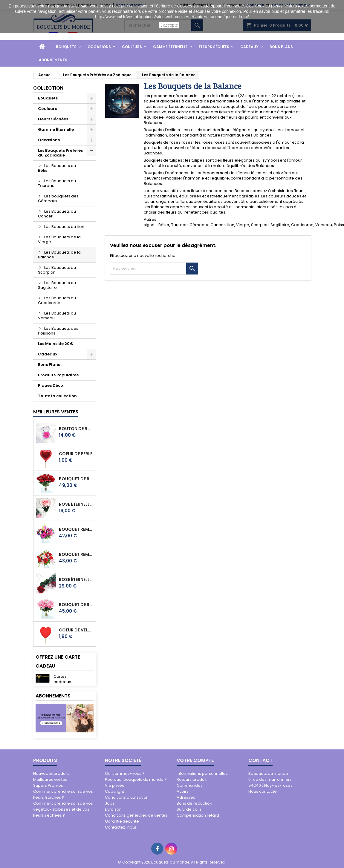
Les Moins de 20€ (56, 344)
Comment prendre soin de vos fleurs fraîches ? (63, 794)
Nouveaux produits (51, 773)
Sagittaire (280, 225)
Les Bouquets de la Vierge (59, 239)
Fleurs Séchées (214, 47)
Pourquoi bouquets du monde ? (136, 779)
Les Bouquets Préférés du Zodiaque (60, 153)
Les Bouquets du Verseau (57, 316)
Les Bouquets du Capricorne (57, 300)
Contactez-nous (121, 827)
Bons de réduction (194, 803)
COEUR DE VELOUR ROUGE (76, 630)
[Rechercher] (148, 269)
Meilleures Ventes (56, 412)
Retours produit (192, 779)
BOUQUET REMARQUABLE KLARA (76, 529)
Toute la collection (57, 396)
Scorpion (260, 225)
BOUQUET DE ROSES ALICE (76, 605)
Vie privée (115, 785)
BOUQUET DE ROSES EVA (76, 479)
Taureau (179, 225)
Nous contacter (263, 791)
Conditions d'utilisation (127, 797)
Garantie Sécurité (122, 821)
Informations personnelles (202, 773)
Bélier (164, 225)
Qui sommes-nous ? (125, 773)
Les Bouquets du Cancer (57, 214)
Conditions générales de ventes (136, 815)
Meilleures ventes (50, 779)
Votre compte (195, 760)
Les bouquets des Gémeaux (58, 198)
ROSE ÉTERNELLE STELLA (76, 579)
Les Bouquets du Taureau (57, 183)
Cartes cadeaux (62, 679)
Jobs (110, 803)
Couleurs (132, 47)
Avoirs (183, 791)
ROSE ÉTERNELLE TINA (76, 504)
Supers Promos (48, 785)
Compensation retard (198, 815)
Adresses (186, 797)
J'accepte (169, 25)
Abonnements (53, 60)
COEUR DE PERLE (76, 454)
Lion (231, 225)
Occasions (99, 47)
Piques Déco (51, 385)
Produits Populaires (58, 375)
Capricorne (302, 225)
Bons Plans (281, 47)
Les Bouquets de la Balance (59, 255)
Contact (260, 760)
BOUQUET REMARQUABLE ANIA (76, 554)
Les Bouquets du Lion (64, 227)
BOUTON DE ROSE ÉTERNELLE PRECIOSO (76, 429)
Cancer (218, 225)
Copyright (114, 791)
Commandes (190, 785)
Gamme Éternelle (170, 47)
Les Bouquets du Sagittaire (57, 285)
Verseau (324, 225)
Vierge (243, 225)
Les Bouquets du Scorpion (57, 270)
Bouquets (66, 47)
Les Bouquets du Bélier (57, 168)
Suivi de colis (189, 809)
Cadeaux (249, 47)
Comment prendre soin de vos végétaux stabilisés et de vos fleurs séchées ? (63, 809)
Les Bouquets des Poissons (58, 331)
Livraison (113, 809)
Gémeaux (199, 225)
